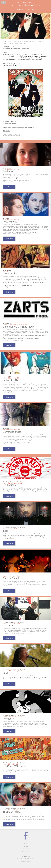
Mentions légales (25, 861)
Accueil (5, 41)
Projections (7, 131)
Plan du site (25, 851)
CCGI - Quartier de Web (27, 859)
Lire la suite (9, 187)
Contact (25, 846)
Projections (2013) (8, 43)
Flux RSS (25, 849)
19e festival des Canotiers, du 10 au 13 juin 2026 (22, 41)
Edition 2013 (41, 41)
